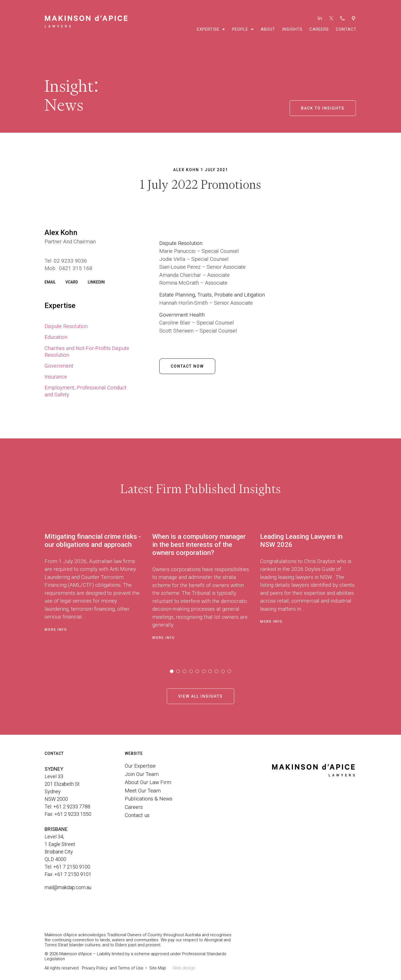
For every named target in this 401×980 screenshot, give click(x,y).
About (268, 29)
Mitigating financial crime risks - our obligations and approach (93, 541)
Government (59, 366)
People (243, 29)
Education (56, 337)
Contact (346, 29)
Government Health (183, 315)
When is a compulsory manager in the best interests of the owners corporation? (199, 545)
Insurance (56, 377)
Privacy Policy (95, 968)
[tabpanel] (98, 589)
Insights (292, 29)
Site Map (158, 968)
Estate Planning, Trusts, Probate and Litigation (212, 295)
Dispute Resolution (66, 326)
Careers (319, 29)
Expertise (211, 29)
